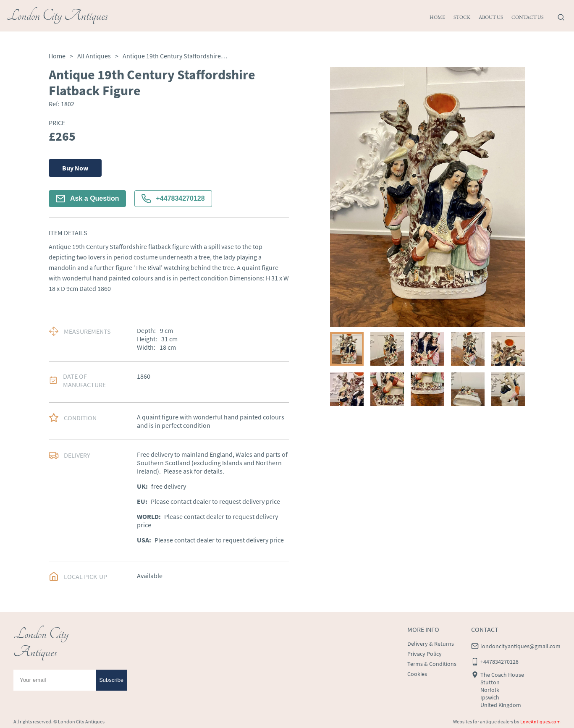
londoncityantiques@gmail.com (520, 646)
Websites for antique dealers (483, 721)
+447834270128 (173, 199)
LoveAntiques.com (540, 721)
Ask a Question (87, 199)
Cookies (417, 674)
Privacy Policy (425, 654)
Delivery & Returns (431, 644)
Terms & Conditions (432, 664)
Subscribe (111, 680)
